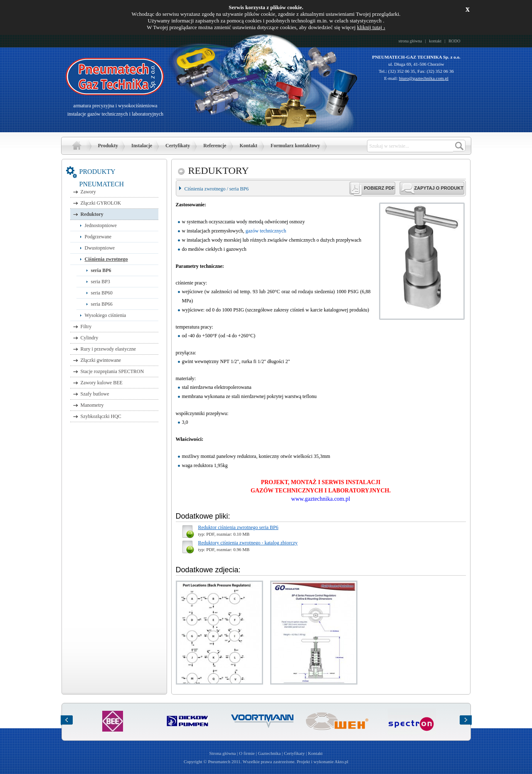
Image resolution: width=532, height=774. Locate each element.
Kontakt (248, 146)
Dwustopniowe (100, 248)
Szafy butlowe (95, 394)
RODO (454, 41)
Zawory (88, 192)
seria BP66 (102, 304)
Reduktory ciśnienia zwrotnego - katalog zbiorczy (248, 543)
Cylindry (90, 338)
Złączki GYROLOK (101, 203)
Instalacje (142, 146)
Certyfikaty (178, 146)
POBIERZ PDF (379, 188)
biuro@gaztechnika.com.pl (424, 78)
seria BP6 (101, 270)
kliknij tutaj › (371, 27)
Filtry (86, 326)
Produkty (108, 146)
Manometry (92, 405)
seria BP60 (102, 293)
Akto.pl (341, 762)
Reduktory (92, 214)
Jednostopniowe (101, 225)
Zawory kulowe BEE (102, 383)
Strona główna (77, 146)
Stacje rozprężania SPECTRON (112, 371)
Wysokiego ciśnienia (106, 315)
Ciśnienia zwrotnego (106, 259)
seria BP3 (101, 282)
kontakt (435, 41)
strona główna (410, 41)
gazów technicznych (266, 231)
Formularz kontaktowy (295, 146)
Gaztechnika (269, 753)
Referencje (215, 146)
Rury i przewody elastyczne (108, 349)
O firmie (247, 753)
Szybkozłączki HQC (101, 416)
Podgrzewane (98, 237)
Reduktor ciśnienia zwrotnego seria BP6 (238, 527)
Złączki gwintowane (101, 360)
